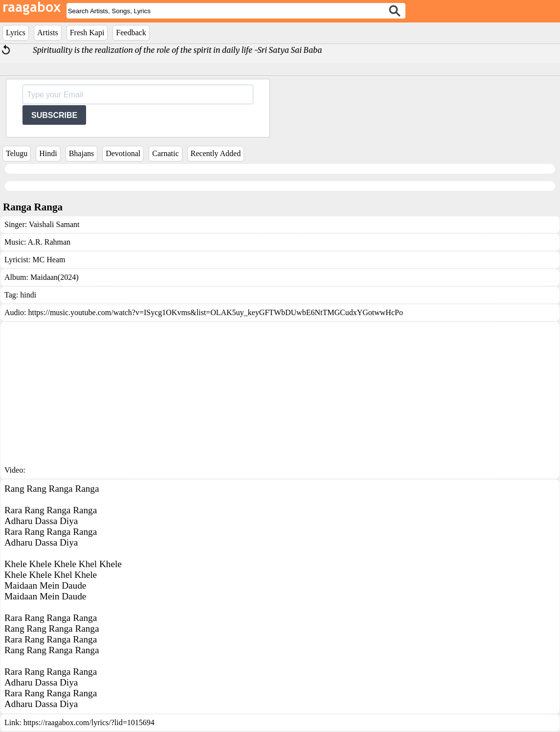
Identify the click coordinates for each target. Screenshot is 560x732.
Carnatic (165, 153)
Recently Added (216, 153)
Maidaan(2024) (55, 277)
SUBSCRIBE (54, 115)
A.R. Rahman (49, 242)
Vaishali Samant (54, 224)
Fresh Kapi (87, 33)
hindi (28, 295)
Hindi (48, 153)
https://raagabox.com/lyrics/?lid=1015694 (89, 722)
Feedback (131, 33)
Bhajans (82, 153)
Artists (48, 33)
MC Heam (49, 260)
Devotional (123, 153)
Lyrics (16, 33)
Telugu (17, 153)
